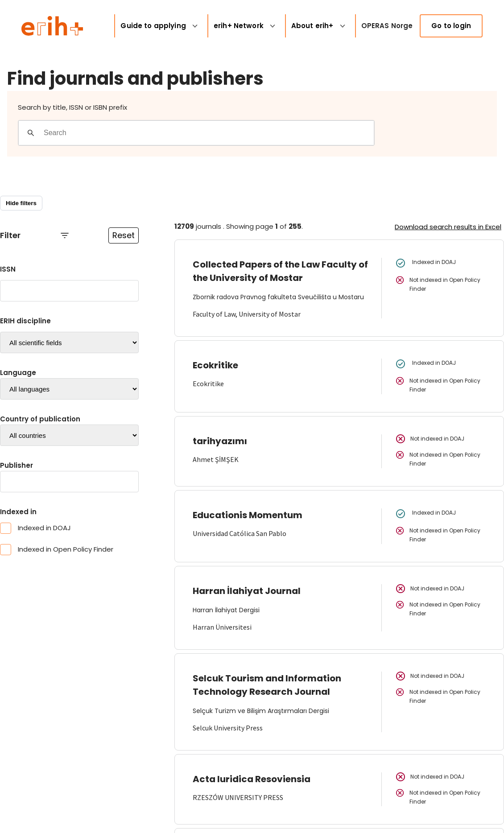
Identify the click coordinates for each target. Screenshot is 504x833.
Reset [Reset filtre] (124, 235)
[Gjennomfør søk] (31, 133)
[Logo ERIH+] (52, 26)
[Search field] (209, 133)
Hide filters (21, 203)
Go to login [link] (451, 26)
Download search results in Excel (448, 227)
